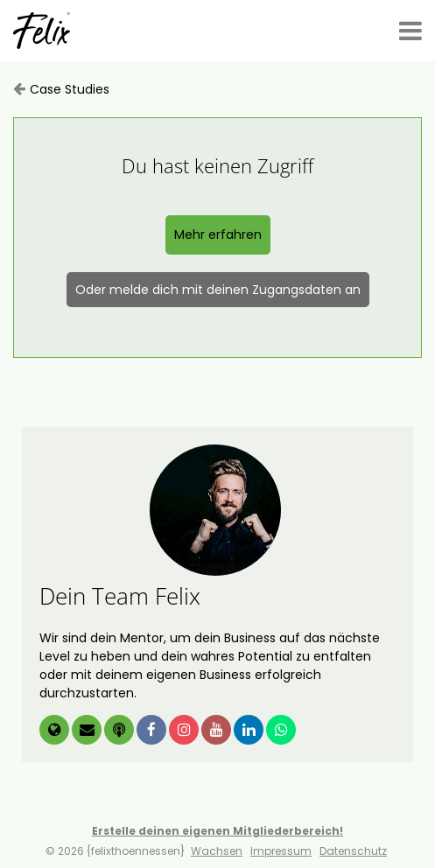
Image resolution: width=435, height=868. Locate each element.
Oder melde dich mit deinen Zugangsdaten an (218, 290)
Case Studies (70, 89)
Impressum (281, 851)
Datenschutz (353, 851)
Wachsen (217, 851)
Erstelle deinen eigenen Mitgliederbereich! (217, 831)
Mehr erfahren (218, 234)
